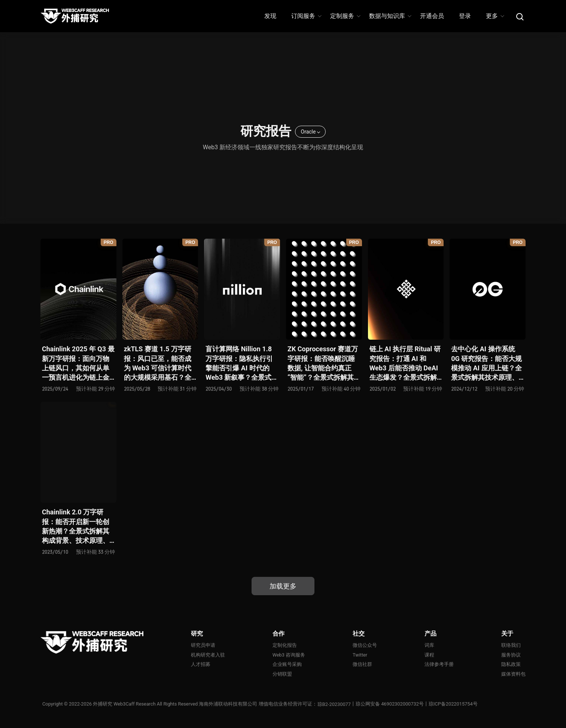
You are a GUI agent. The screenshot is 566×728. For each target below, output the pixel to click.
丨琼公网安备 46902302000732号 (388, 704)
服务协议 (511, 655)
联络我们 (511, 645)
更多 (495, 16)
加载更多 (283, 586)
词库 (429, 645)
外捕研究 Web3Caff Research (125, 704)
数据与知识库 (390, 16)
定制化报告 (285, 645)
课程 (429, 655)
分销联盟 (282, 674)
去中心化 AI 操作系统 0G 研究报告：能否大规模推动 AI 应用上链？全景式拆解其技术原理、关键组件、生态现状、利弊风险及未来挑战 (486, 363)
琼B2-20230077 (334, 704)
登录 (465, 16)
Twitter (360, 655)
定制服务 (345, 16)
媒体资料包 (513, 674)
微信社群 (362, 665)
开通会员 (432, 16)
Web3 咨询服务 (289, 655)
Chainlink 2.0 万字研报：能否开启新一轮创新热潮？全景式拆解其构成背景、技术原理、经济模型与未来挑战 (76, 527)
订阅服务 (306, 16)
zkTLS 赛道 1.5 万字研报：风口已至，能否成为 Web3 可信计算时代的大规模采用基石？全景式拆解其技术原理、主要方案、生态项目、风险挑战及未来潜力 (158, 363)
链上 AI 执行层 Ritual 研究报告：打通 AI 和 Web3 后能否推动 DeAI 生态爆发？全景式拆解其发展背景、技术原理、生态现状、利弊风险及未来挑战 (405, 363)
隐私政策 (511, 665)
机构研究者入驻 (208, 655)
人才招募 (201, 665)
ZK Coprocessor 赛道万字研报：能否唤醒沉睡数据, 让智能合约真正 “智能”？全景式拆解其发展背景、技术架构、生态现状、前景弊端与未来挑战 (324, 363)
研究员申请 (203, 645)
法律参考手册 (439, 665)
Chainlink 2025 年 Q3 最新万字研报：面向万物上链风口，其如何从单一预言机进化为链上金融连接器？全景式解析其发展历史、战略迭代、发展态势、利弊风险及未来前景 (78, 363)
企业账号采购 (287, 665)
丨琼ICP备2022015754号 (451, 704)
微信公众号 (365, 645)
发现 (270, 16)
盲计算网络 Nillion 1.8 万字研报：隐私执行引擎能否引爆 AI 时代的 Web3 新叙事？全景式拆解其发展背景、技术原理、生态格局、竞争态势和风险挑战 (242, 363)
